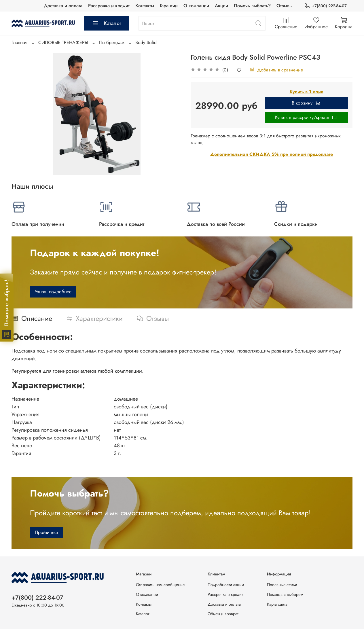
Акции (221, 6)
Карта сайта (277, 604)
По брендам (112, 42)
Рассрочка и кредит (109, 6)
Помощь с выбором (285, 594)
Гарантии (169, 6)
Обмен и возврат (223, 614)
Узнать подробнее (53, 292)
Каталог (107, 23)
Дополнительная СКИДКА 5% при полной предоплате (272, 154)
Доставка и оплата (63, 6)
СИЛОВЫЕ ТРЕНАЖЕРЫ (63, 42)
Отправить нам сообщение (160, 585)
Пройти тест (46, 532)
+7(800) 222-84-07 (325, 6)
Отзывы (285, 6)
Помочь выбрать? (252, 6)
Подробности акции (226, 585)
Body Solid (146, 42)
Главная (19, 42)
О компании (196, 6)
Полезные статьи (282, 585)
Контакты (145, 6)
